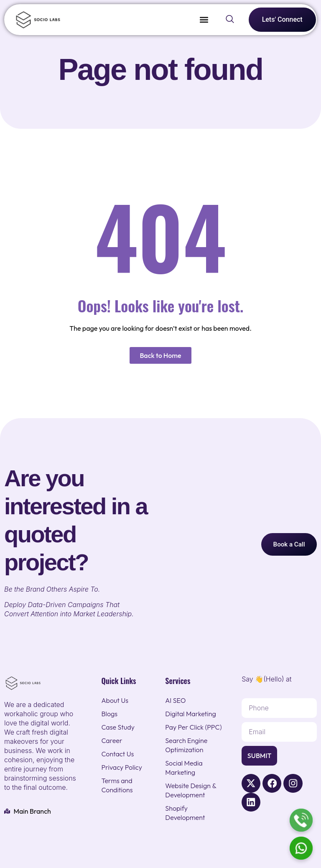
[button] (204, 20)
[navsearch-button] (230, 20)
